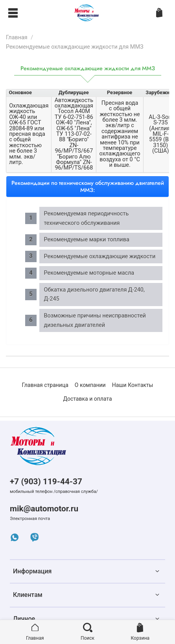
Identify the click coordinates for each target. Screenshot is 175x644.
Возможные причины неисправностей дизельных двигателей (95, 320)
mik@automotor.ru (44, 509)
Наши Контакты (133, 385)
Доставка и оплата (87, 399)
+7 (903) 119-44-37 (46, 482)
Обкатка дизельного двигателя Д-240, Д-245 (94, 295)
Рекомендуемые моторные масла (89, 273)
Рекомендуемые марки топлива (87, 240)
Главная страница (45, 385)
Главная (17, 37)
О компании (90, 385)
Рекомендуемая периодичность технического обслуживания (87, 218)
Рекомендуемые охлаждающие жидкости (100, 256)
